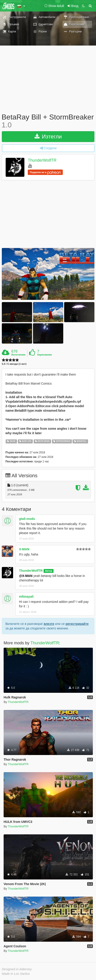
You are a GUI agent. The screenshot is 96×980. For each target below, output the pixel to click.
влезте (49, 624)
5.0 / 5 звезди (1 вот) (14, 364)
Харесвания (44, 355)
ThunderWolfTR (42, 161)
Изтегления (18, 355)
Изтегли (48, 137)
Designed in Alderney (17, 969)
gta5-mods (27, 519)
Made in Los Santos (16, 974)
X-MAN (24, 549)
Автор (49, 571)
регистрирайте (77, 624)
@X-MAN (26, 576)
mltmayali (26, 597)
